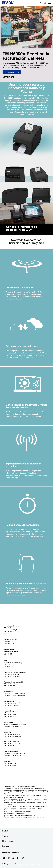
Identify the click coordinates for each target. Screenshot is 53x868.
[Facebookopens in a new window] (4, 858)
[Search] (40, 3)
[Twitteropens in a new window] (9, 858)
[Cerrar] (26, 213)
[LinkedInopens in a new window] (18, 858)
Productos (7, 831)
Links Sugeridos (9, 841)
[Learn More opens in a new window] (10, 77)
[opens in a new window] (28, 858)
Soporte (6, 836)
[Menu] (49, 3)
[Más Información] (12, 72)
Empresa (7, 846)
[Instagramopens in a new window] (23, 858)
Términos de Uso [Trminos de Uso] (23, 864)
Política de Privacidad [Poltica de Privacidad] (35, 864)
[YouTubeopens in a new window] (13, 858)
